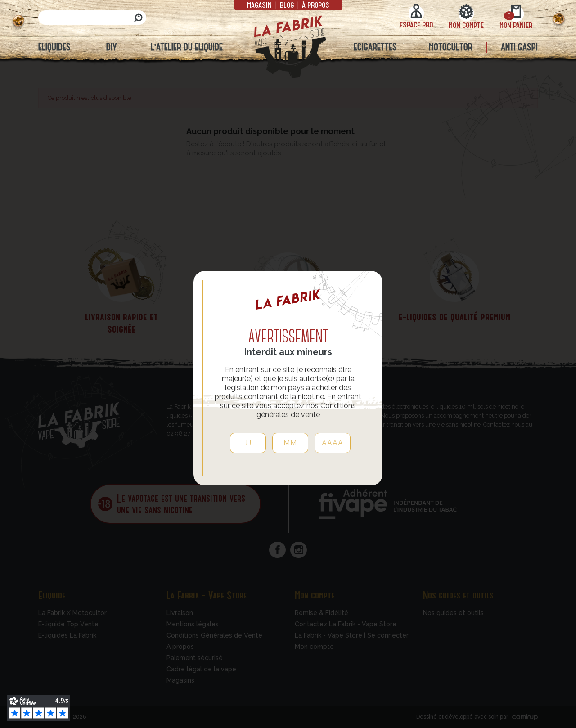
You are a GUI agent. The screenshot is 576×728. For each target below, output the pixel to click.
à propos (315, 4)
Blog (287, 4)
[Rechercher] (92, 18)
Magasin (260, 4)
